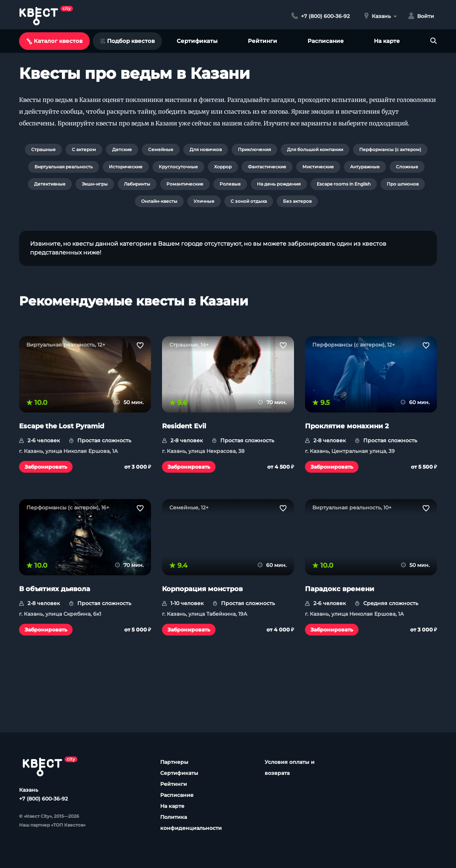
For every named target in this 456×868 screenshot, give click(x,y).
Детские (122, 149)
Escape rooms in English (344, 184)
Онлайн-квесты (159, 201)
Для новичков (206, 149)
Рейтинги (262, 41)
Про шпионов (403, 184)
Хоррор (223, 167)
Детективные (50, 184)
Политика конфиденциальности (191, 823)
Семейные (161, 149)
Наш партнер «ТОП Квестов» (52, 825)
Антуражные (365, 167)
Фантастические (267, 167)
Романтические (185, 184)
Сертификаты (197, 41)
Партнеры (174, 762)
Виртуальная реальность (64, 167)
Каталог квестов (54, 41)
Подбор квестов (127, 41)
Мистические (318, 167)
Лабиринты (137, 184)
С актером (84, 149)
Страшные (43, 149)
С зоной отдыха (249, 201)
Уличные (204, 201)
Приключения (254, 149)
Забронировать (46, 467)
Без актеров (297, 201)
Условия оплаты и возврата (290, 768)
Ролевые (230, 184)
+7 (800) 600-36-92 (43, 799)
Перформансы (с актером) (390, 149)
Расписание (326, 41)
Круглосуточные (178, 167)
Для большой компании (315, 149)
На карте (387, 41)
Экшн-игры (95, 184)
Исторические (126, 167)
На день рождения (279, 184)
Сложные (407, 167)
